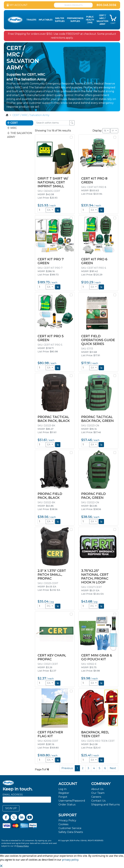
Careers (96, 797)
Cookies (63, 824)
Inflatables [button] (46, 20)
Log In (62, 789)
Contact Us (98, 801)
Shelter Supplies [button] (60, 20)
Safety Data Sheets (71, 832)
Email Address (13, 795)
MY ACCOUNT (17, 5)
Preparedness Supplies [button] (75, 20)
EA (49, 210)
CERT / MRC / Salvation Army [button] (102, 20)
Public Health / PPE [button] (90, 20)
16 (105, 131)
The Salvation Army (20, 135)
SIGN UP (11, 808)
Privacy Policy (67, 820)
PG (49, 606)
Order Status (67, 805)
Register (64, 793)
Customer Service (70, 828)
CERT (12, 123)
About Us (97, 789)
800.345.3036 (106, 5)
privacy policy (70, 860)
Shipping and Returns (105, 805)
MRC (12, 128)
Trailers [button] (31, 20)
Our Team (98, 793)
